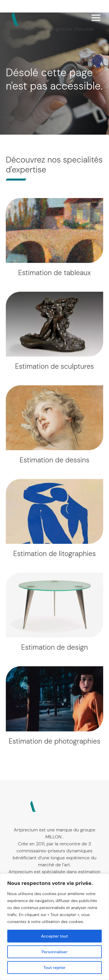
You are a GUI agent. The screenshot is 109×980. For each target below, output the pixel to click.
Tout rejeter (54, 967)
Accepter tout (54, 936)
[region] (54, 927)
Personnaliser (54, 952)
